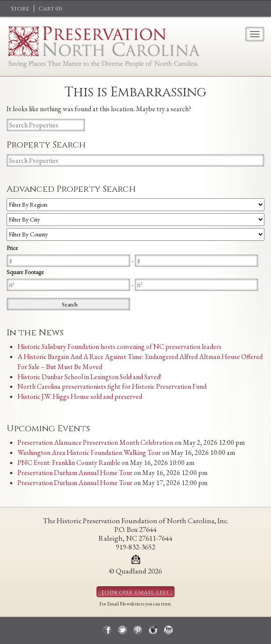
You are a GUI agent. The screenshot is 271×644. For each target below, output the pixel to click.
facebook (107, 630)
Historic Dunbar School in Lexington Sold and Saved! (89, 377)
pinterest (138, 630)
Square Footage (25, 272)
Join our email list (135, 592)
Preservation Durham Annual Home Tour (75, 473)
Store (20, 9)
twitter (122, 630)
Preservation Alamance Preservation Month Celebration (95, 442)
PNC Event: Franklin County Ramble (69, 463)
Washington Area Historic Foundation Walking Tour (89, 452)
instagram (153, 630)
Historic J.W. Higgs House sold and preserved (80, 396)
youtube (168, 630)
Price (12, 248)
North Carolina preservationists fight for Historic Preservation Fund (112, 386)
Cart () (50, 9)
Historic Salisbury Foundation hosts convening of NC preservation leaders (119, 347)
